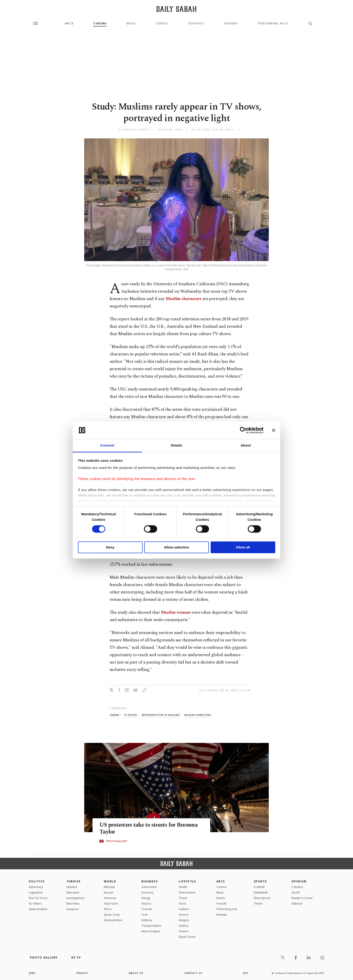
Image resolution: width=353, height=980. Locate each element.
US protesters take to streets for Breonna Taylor (150, 828)
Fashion (184, 909)
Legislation (36, 892)
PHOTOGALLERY (117, 841)
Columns (297, 887)
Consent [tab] (107, 445)
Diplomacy (36, 887)
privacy (82, 973)
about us (136, 973)
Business (150, 881)
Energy (146, 898)
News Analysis (38, 909)
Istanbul (72, 887)
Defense (147, 920)
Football (259, 887)
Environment (187, 892)
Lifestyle (187, 881)
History (184, 926)
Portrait (196, 24)
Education (73, 892)
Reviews (231, 24)
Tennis (258, 904)
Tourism (147, 909)
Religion (184, 920)
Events (162, 24)
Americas (110, 898)
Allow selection (176, 547)
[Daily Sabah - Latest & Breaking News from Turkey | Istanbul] (176, 9)
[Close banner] (274, 430)
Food (182, 904)
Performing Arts (273, 24)
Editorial (297, 904)
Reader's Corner (302, 898)
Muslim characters (183, 299)
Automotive (149, 887)
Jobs (32, 973)
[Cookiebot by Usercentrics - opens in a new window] (243, 430)
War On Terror (38, 898)
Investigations (75, 898)
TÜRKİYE (74, 881)
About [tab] (246, 445)
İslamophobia (113, 920)
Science (184, 915)
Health (183, 887)
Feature (184, 931)
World (110, 881)
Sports (260, 881)
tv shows (130, 715)
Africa (108, 909)
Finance (146, 904)
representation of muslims (161, 715)
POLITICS (37, 881)
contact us (193, 973)
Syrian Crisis (112, 915)
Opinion (299, 881)
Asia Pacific (111, 904)
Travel (183, 898)
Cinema (100, 24)
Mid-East (109, 887)
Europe (109, 892)
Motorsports (262, 898)
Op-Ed (296, 892)
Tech (145, 915)
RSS (245, 973)
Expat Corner (187, 937)
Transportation (151, 926)
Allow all (243, 547)
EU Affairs (35, 904)
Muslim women (176, 612)
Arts (69, 24)
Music (131, 24)
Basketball (261, 892)
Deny (110, 547)
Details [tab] (176, 445)
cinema (114, 715)
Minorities (73, 904)
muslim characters (198, 715)
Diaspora (73, 909)
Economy (147, 892)
